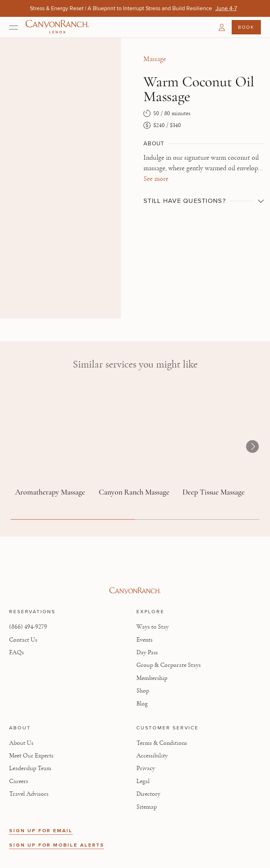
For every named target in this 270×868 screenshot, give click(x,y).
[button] (222, 27)
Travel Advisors (29, 794)
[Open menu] (14, 27)
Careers (19, 781)
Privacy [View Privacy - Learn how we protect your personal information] (146, 768)
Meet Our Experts (31, 756)
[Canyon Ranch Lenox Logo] (57, 27)
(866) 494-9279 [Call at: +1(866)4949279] (28, 627)
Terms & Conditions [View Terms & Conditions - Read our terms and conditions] (162, 743)
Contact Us (23, 640)
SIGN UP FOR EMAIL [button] (41, 831)
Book (246, 27)
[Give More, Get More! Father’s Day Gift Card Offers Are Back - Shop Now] (209, 8)
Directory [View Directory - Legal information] (148, 794)
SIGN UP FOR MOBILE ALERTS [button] (57, 845)
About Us (21, 743)
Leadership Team (30, 768)
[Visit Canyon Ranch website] (135, 591)
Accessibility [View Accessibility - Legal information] (152, 756)
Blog (142, 704)
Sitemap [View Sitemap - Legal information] (147, 807)
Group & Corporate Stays (169, 665)
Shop (143, 691)
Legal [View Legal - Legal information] (143, 781)
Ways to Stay (153, 627)
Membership (152, 678)
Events (144, 640)
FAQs (17, 652)
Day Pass (147, 652)
